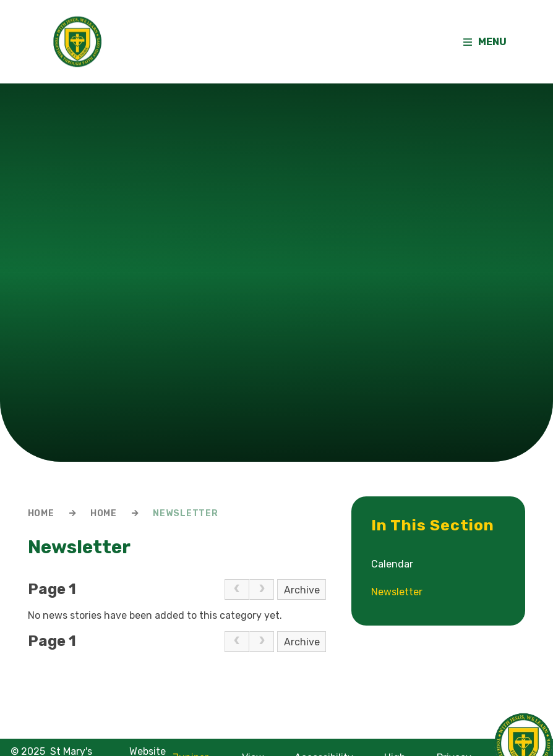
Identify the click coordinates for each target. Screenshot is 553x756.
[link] (237, 590)
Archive (302, 590)
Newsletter (185, 513)
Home (41, 513)
